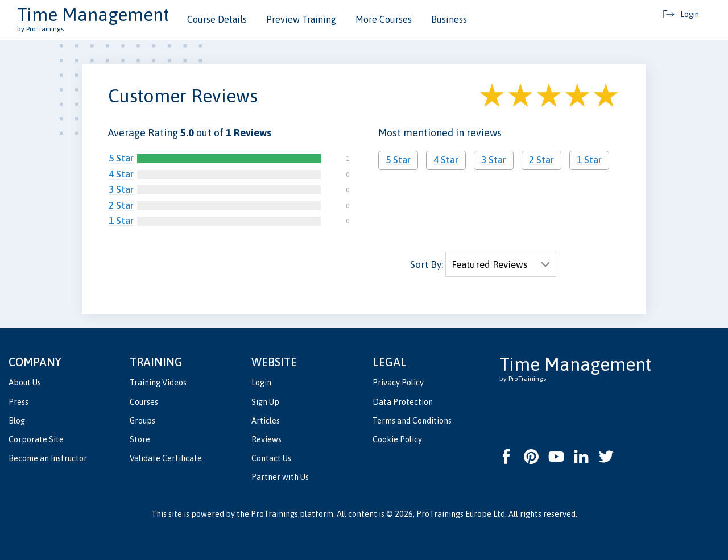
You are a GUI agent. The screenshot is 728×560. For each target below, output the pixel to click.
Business (449, 19)
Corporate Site (36, 439)
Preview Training (301, 19)
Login (261, 383)
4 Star (121, 174)
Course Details (217, 19)
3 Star (121, 189)
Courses (144, 402)
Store (140, 439)
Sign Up (265, 402)
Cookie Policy (397, 439)
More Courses (384, 19)
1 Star (121, 221)
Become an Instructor (48, 458)
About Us (25, 383)
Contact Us (271, 458)
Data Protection (403, 402)
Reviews (266, 439)
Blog (17, 421)
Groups (142, 421)
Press (18, 402)
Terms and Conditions (412, 421)
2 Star (121, 205)
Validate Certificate (166, 458)
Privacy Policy (398, 383)
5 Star (121, 158)
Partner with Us (280, 477)
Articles (266, 421)
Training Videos (158, 383)
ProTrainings (274, 514)
